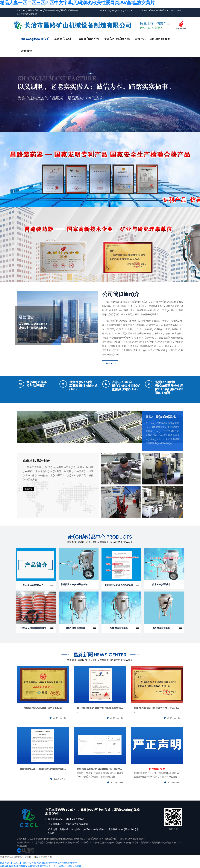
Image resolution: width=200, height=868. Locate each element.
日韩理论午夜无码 (28, 866)
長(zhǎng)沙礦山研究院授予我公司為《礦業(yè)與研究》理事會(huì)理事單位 (157, 708)
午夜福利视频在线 (9, 866)
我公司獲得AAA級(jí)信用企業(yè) (43, 708)
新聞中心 (141, 39)
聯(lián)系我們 (161, 39)
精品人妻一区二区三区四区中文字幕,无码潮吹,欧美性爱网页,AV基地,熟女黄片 (38, 863)
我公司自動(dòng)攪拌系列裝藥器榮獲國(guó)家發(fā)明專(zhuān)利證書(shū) (100, 708)
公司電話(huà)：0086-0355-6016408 (68, 824)
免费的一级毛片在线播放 (71, 866)
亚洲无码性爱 (44, 866)
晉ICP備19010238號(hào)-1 (133, 839)
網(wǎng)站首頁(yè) (36, 39)
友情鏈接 (27, 51)
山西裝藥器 (153, 842)
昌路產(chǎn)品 (89, 39)
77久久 (55, 866)
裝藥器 (144, 842)
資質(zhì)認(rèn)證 (118, 39)
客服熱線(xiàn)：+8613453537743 (66, 819)
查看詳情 (28, 489)
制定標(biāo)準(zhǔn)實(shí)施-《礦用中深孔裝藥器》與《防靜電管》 (100, 769)
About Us (110, 363)
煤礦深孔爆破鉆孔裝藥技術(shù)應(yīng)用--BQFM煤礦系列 (43, 769)
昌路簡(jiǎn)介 (64, 39)
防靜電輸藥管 (165, 842)
